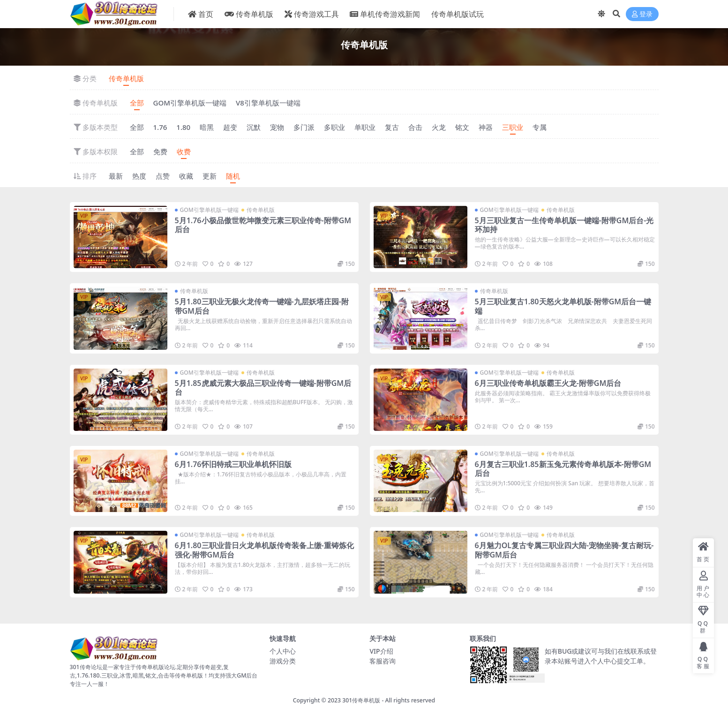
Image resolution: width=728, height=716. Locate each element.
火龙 (439, 127)
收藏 (186, 176)
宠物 (277, 127)
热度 (139, 176)
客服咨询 (383, 661)
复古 (392, 127)
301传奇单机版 (361, 700)
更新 (210, 176)
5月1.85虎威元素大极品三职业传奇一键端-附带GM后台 (263, 388)
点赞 (163, 176)
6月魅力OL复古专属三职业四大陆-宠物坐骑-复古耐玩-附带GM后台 (564, 550)
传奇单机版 (126, 78)
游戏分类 (283, 661)
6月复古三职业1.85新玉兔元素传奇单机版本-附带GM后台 (563, 469)
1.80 (183, 127)
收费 (184, 151)
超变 (230, 127)
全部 (137, 103)
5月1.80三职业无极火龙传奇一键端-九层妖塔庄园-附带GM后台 (262, 306)
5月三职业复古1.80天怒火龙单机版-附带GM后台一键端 (563, 306)
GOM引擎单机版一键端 (190, 103)
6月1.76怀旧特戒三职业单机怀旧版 (233, 464)
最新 (116, 176)
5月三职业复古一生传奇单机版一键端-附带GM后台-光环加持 (564, 225)
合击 (415, 127)
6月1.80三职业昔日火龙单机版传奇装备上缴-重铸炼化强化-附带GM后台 (264, 550)
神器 (486, 127)
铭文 (462, 127)
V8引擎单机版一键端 (268, 103)
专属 (540, 127)
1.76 (160, 127)
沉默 (254, 127)
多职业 (334, 127)
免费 (160, 151)
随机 (233, 176)
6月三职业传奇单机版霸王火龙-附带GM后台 (548, 383)
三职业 (513, 127)
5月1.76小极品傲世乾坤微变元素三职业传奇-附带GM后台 (263, 225)
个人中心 (283, 651)
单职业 (365, 127)
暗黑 (207, 127)
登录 (642, 14)
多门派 (304, 127)
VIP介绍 (381, 651)
